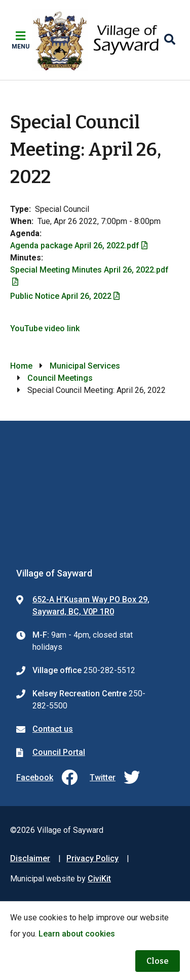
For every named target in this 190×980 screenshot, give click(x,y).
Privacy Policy (92, 858)
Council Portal (59, 752)
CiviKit (99, 879)
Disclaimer (30, 858)
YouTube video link (45, 328)
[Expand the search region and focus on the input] (170, 40)
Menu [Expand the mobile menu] (21, 47)
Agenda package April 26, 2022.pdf (75, 246)
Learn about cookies (77, 934)
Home (21, 366)
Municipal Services (85, 366)
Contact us (53, 729)
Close (158, 961)
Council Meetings (60, 378)
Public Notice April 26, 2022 (61, 296)
